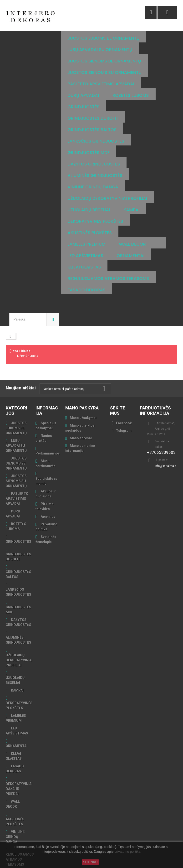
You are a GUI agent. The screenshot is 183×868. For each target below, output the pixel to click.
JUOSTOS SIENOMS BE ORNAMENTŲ (16, 440)
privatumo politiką (127, 852)
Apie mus (48, 494)
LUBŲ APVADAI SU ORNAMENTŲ (16, 423)
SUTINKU (90, 862)
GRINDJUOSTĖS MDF (18, 587)
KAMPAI (17, 667)
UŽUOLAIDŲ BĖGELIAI (15, 657)
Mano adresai (81, 415)
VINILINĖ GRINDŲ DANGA (15, 814)
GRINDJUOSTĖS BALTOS (18, 551)
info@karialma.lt (165, 443)
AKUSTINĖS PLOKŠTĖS (15, 799)
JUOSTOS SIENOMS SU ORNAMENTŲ (16, 458)
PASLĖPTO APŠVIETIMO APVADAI (17, 476)
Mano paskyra (82, 385)
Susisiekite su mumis (47, 458)
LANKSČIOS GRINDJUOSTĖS (18, 569)
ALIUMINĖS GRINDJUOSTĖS (18, 617)
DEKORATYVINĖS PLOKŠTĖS (19, 683)
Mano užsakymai (83, 395)
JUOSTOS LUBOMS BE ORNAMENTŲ (16, 405)
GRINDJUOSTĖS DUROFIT (18, 534)
